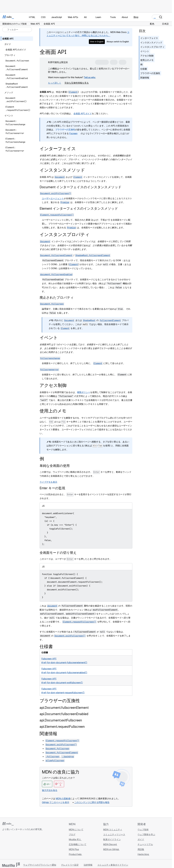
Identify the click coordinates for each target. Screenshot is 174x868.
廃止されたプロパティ (57, 298)
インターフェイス (149, 38)
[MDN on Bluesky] (9, 846)
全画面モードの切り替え (58, 553)
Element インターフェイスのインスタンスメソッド (79, 208)
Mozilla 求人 (75, 839)
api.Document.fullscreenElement (64, 708)
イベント (145, 51)
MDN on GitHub (111, 849)
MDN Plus (74, 849)
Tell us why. (90, 77)
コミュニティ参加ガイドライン (113, 865)
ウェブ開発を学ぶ (146, 834)
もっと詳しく (55, 83)
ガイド (141, 839)
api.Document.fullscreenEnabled (64, 714)
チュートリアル (145, 844)
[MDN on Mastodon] (19, 846)
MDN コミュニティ (113, 830)
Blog (136, 17)
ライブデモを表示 (48, 482)
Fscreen (73, 133)
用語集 (141, 849)
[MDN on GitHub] (4, 846)
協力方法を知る (50, 790)
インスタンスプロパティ (152, 47)
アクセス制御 (147, 56)
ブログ (72, 834)
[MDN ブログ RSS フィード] (24, 846)
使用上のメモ (147, 60)
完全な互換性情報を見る (77, 83)
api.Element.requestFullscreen (62, 727)
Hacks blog (143, 854)
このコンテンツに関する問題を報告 (92, 802)
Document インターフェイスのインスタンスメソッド (81, 187)
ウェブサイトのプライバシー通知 (40, 865)
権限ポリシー (84, 392)
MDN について (76, 830)
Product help (75, 854)
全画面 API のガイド (16, 50)
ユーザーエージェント (53, 198)
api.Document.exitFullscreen (61, 720)
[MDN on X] (14, 846)
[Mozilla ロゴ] (11, 865)
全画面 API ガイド (83, 113)
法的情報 (88, 865)
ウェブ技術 (143, 830)
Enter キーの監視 (52, 488)
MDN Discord (110, 844)
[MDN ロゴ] (8, 824)
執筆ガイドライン (112, 839)
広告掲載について (78, 844)
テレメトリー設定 (70, 865)
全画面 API (8, 39)
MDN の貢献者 (63, 798)
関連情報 (145, 78)
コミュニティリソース (114, 834)
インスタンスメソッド (151, 42)
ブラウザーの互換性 (65, 130)
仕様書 (144, 69)
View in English (97, 42)
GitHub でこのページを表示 (56, 802)
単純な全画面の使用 (55, 466)
